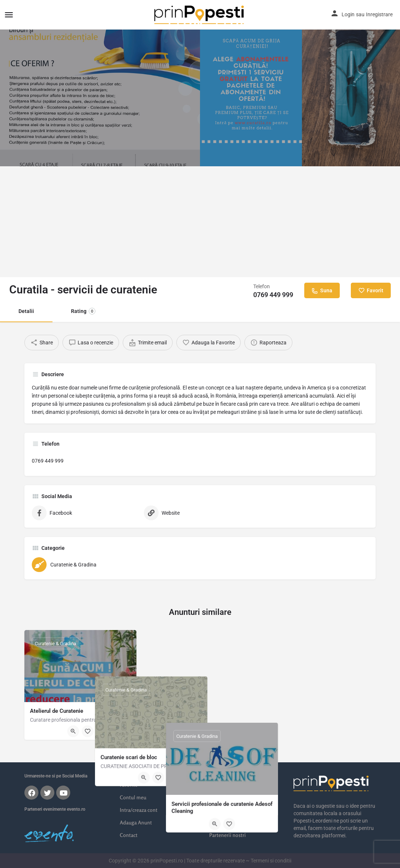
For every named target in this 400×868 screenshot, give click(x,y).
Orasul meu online (230, 772)
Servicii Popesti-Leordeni (237, 797)
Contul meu (133, 797)
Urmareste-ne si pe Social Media (56, 776)
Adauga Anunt (136, 822)
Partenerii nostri (228, 835)
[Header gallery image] (100, 83)
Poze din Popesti (228, 822)
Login (348, 14)
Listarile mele (135, 772)
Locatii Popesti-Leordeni (237, 785)
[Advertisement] (200, 222)
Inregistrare (379, 14)
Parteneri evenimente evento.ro (55, 809)
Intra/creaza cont (139, 810)
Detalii (26, 311)
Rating (83, 311)
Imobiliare (221, 810)
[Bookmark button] (88, 731)
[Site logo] (200, 15)
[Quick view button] (73, 731)
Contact (129, 835)
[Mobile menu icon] (9, 15)
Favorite (129, 785)
